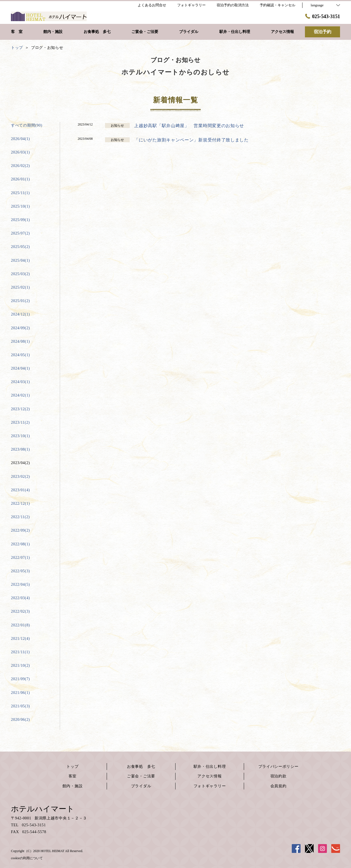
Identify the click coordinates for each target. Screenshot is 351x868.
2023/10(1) (20, 436)
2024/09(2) (20, 328)
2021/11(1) (20, 652)
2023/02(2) (20, 477)
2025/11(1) (20, 193)
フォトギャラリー (210, 786)
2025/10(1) (20, 206)
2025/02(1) (20, 287)
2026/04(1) (20, 139)
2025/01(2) (20, 301)
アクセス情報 (210, 776)
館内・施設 (73, 786)
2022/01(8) (20, 625)
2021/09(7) (20, 679)
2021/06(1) (20, 693)
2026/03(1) (20, 152)
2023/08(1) (20, 449)
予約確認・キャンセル (278, 5)
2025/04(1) (20, 260)
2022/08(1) (20, 544)
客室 (73, 776)
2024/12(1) (20, 314)
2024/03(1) (20, 382)
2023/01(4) (20, 490)
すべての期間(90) (27, 125)
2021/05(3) (20, 706)
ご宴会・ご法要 (141, 776)
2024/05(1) (20, 355)
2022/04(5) (20, 584)
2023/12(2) (20, 409)
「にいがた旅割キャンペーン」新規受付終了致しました (191, 140)
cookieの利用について (27, 858)
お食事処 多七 (141, 767)
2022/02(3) (20, 611)
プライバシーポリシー (278, 767)
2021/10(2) (20, 665)
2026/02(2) (20, 166)
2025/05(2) (20, 247)
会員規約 (278, 786)
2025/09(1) (20, 220)
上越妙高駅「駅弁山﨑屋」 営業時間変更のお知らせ (189, 126)
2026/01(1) (20, 179)
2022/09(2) (20, 530)
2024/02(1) (20, 395)
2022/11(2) (20, 517)
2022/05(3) (20, 571)
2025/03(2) (20, 274)
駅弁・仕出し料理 (210, 767)
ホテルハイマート (43, 809)
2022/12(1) (20, 503)
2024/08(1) (20, 341)
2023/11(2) (20, 422)
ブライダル (141, 786)
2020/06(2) (20, 720)
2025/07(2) (20, 233)
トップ (72, 767)
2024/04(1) (20, 368)
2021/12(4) (20, 639)
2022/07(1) (20, 558)
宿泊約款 (278, 776)
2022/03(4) (20, 598)
